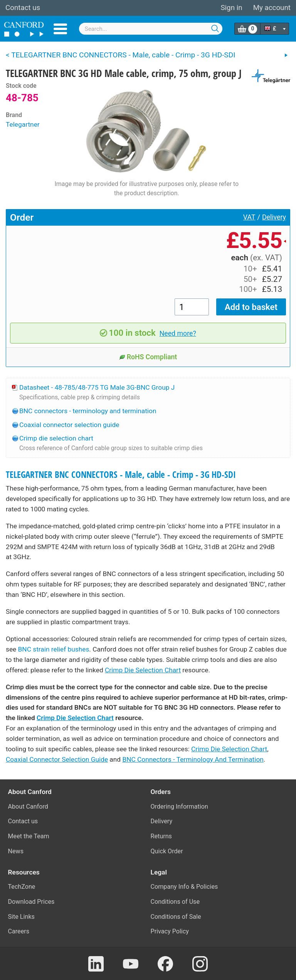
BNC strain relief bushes (54, 649)
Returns (161, 836)
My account (272, 8)
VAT (249, 217)
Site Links (21, 917)
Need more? (178, 333)
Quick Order (167, 851)
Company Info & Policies (184, 887)
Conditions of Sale (176, 917)
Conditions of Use (175, 902)
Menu (60, 29)
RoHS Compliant (148, 357)
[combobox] (151, 29)
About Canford (28, 807)
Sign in (231, 8)
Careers (19, 931)
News (16, 851)
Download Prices (31, 902)
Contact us (23, 8)
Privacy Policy (170, 931)
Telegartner (23, 124)
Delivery (274, 217)
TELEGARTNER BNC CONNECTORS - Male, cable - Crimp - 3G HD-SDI (121, 475)
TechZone (22, 887)
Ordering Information (179, 807)
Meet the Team (29, 836)
